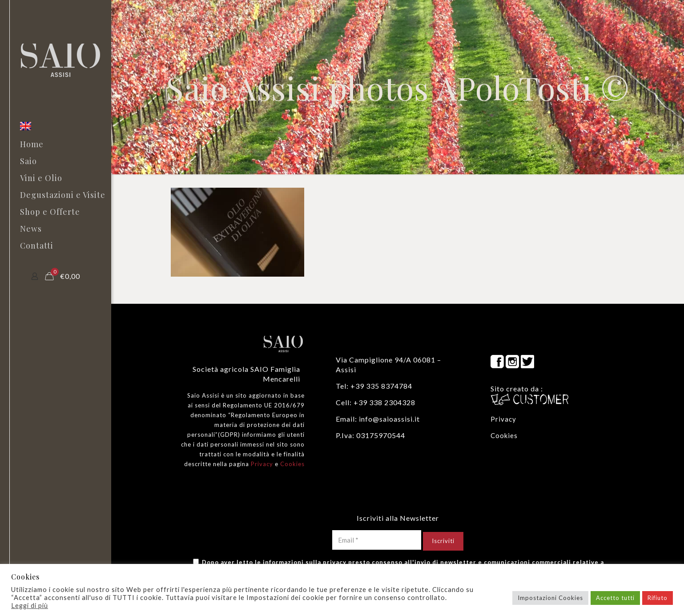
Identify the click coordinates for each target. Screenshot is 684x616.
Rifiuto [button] (658, 598)
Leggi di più (30, 606)
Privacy (262, 464)
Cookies (292, 464)
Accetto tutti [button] (615, 598)
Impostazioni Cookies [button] (550, 598)
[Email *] (377, 540)
